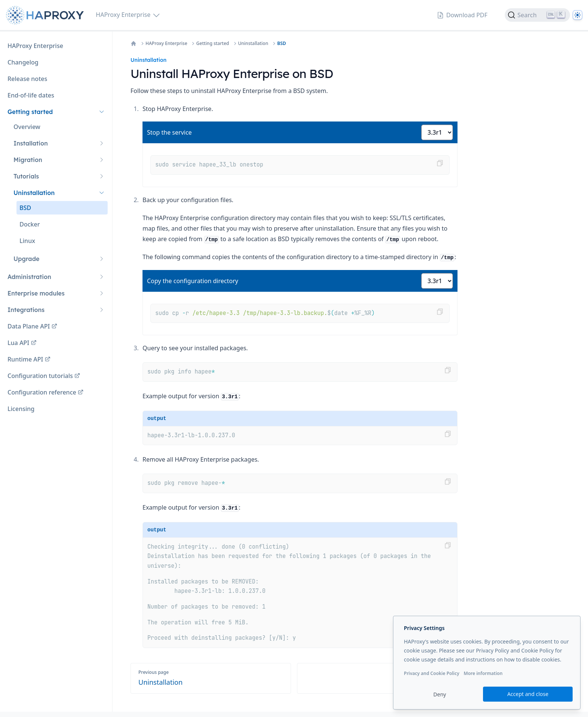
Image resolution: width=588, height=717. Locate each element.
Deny (440, 694)
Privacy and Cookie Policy (432, 673)
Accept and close (528, 694)
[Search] (537, 15)
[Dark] (577, 15)
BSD (281, 43)
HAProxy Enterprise (166, 43)
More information (483, 673)
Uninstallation (253, 43)
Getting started (212, 43)
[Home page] (46, 15)
